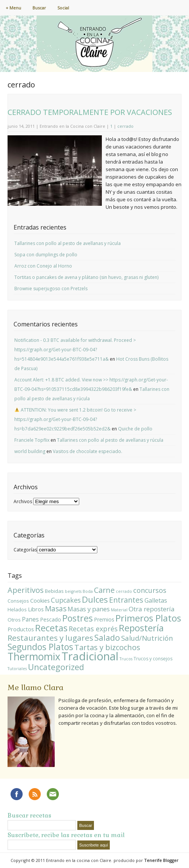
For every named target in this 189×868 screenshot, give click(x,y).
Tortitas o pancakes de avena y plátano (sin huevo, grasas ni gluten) (86, 277)
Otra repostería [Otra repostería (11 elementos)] (152, 609)
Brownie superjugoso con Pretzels (51, 289)
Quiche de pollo (135, 429)
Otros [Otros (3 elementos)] (14, 620)
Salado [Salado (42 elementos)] (107, 638)
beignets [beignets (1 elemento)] (73, 591)
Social (63, 8)
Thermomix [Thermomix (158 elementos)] (34, 657)
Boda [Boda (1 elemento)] (88, 591)
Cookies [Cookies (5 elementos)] (40, 600)
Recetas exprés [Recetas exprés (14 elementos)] (93, 629)
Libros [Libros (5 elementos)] (36, 609)
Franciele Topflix (32, 440)
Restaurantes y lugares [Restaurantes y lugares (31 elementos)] (50, 638)
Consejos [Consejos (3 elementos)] (18, 601)
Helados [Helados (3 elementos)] (17, 609)
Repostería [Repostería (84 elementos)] (141, 628)
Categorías (25, 550)
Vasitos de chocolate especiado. (88, 451)
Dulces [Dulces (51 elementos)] (95, 599)
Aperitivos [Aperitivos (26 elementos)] (26, 590)
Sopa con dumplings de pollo (46, 255)
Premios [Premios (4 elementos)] (104, 619)
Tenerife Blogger (161, 860)
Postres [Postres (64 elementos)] (78, 618)
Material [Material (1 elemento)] (119, 610)
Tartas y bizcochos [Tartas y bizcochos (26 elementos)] (107, 647)
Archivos (23, 501)
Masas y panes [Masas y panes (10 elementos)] (89, 609)
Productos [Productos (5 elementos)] (21, 629)
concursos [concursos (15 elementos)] (150, 590)
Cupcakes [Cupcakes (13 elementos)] (66, 600)
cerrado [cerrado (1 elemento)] (124, 591)
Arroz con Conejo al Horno (43, 266)
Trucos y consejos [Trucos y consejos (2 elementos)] (153, 659)
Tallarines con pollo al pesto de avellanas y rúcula (68, 243)
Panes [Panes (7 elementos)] (30, 619)
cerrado (125, 126)
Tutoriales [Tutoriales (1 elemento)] (17, 669)
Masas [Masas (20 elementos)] (56, 609)
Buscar (39, 8)
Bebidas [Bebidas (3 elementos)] (54, 591)
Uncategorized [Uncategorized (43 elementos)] (56, 667)
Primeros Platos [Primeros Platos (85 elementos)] (148, 618)
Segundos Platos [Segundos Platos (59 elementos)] (40, 647)
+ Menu (13, 8)
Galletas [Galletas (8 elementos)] (156, 600)
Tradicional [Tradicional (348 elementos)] (90, 656)
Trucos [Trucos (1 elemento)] (126, 659)
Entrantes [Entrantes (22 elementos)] (126, 600)
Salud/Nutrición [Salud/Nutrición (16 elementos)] (147, 638)
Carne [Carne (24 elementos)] (104, 590)
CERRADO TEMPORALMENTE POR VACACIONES (90, 112)
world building (30, 451)
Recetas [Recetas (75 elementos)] (51, 628)
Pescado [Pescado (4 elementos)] (51, 619)
